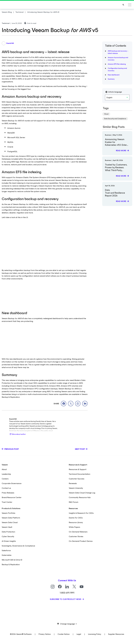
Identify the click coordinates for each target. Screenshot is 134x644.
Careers (5, 479)
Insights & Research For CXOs (81, 513)
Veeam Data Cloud (10, 522)
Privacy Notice (45, 634)
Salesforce (6, 550)
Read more (121, 151)
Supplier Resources (116, 634)
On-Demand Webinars (78, 532)
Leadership (6, 474)
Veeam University (76, 488)
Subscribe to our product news (66, 599)
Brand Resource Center (12, 497)
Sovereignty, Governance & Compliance (18, 546)
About (4, 469)
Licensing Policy (95, 634)
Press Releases (8, 493)
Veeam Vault (7, 527)
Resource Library (76, 522)
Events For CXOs (76, 518)
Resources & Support (78, 469)
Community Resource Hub (80, 497)
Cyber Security (8, 536)
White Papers (74, 527)
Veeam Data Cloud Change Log (82, 493)
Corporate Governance (12, 483)
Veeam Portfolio (8, 513)
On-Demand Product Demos (81, 541)
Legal (79, 634)
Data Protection (8, 532)
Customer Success (77, 479)
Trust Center (7, 502)
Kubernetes (7, 555)
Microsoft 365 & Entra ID (12, 560)
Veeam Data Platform (11, 518)
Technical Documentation (80, 474)
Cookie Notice (64, 634)
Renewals (73, 483)
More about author (17, 434)
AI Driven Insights (9, 541)
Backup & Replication (11, 564)
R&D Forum (74, 502)
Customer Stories (76, 536)
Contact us (6, 488)
